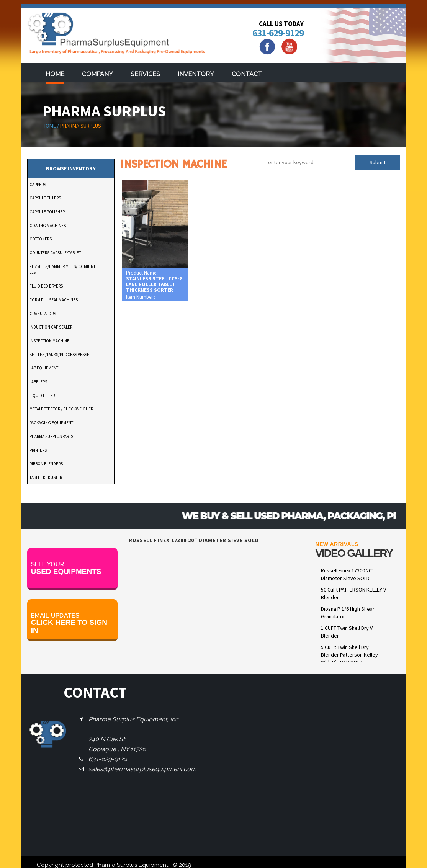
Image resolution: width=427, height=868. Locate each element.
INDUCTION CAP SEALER (51, 327)
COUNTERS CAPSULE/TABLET (55, 253)
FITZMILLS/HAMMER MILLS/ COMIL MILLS (62, 270)
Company (97, 74)
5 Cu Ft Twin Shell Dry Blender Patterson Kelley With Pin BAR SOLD (349, 655)
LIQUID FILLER (42, 396)
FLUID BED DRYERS (46, 286)
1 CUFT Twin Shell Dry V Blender (347, 632)
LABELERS (38, 382)
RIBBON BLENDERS (46, 464)
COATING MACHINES (48, 226)
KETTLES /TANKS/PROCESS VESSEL (60, 355)
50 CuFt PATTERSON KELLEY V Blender (353, 593)
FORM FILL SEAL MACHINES (54, 300)
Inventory (196, 74)
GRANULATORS (43, 314)
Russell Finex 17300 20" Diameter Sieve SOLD (347, 574)
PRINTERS (38, 450)
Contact (247, 74)
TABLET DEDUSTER (46, 477)
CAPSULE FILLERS (45, 198)
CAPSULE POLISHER (47, 212)
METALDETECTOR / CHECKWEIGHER (61, 409)
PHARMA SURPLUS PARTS (51, 436)
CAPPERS (38, 185)
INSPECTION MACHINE (49, 341)
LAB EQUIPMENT (44, 368)
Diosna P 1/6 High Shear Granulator (348, 613)
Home (55, 74)
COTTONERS (41, 239)
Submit (378, 162)
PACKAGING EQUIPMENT (51, 423)
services (145, 74)
